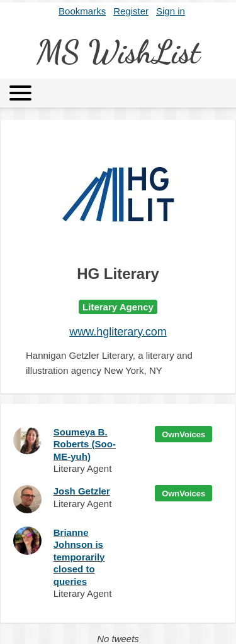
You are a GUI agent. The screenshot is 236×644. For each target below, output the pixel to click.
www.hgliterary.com (118, 332)
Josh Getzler (82, 491)
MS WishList (118, 52)
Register (131, 11)
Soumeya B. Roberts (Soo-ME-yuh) (85, 444)
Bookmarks (82, 11)
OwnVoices (183, 434)
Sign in (171, 11)
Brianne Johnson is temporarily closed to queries (79, 557)
